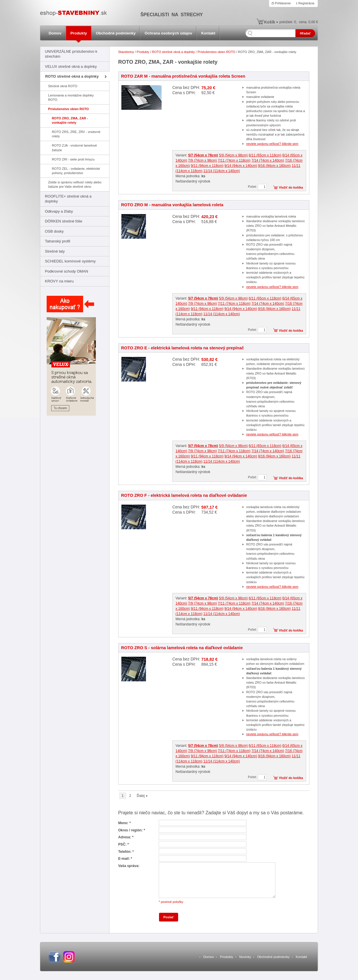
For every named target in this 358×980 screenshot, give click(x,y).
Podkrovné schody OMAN (66, 271)
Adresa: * (126, 837)
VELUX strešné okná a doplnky (71, 66)
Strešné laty (55, 251)
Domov (55, 33)
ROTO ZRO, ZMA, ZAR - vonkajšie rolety (70, 120)
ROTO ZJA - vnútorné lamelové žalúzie (74, 148)
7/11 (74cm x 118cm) (234, 160)
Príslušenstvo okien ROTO (69, 109)
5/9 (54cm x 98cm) (233, 155)
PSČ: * (124, 844)
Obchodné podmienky (116, 33)
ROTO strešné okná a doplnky (72, 76)
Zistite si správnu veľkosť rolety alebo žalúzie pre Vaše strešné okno (75, 184)
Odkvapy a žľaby (59, 211)
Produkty (79, 33)
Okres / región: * (132, 830)
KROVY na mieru (59, 281)
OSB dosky (54, 231)
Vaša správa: (129, 866)
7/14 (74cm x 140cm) (268, 160)
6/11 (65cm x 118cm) (265, 155)
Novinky (245, 957)
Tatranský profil (57, 241)
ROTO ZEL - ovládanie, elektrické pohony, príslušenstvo (76, 171)
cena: (308, 22)
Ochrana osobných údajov (168, 33)
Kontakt (208, 33)
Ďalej (141, 796)
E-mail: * (125, 859)
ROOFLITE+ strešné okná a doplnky (68, 199)
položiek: (288, 22)
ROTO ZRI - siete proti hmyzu (73, 159)
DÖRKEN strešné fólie (64, 221)
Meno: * (124, 823)
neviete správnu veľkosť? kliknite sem (272, 144)
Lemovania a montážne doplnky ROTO (71, 97)
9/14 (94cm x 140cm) (241, 166)
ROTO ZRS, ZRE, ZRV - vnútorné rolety (76, 134)
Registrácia (306, 3)
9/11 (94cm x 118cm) (207, 166)
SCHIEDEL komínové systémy (70, 261)
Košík (270, 22)
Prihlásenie (283, 3)
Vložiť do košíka (291, 187)
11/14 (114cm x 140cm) (222, 171)
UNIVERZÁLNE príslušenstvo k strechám (71, 54)
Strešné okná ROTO (63, 86)
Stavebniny (126, 52)
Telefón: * (126, 852)
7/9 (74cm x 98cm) (202, 160)
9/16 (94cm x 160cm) (274, 166)
